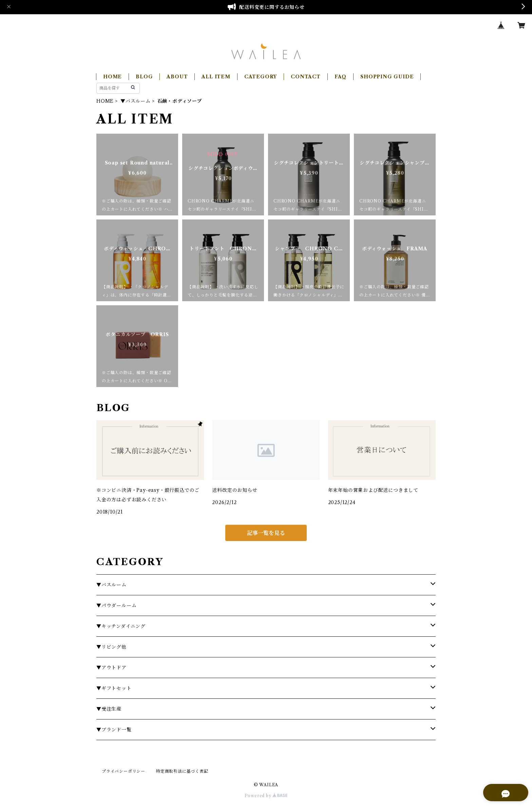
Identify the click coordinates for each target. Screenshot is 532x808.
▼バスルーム (136, 101)
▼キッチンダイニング (121, 626)
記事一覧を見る (266, 533)
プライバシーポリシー (123, 771)
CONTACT (306, 77)
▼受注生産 (109, 709)
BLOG (144, 77)
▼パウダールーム (116, 605)
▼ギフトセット (114, 688)
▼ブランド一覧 (114, 730)
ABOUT (177, 77)
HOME (112, 77)
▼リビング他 (111, 647)
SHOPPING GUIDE (387, 77)
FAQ (340, 77)
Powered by (266, 796)
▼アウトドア (111, 668)
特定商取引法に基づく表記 (182, 771)
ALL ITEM (216, 77)
